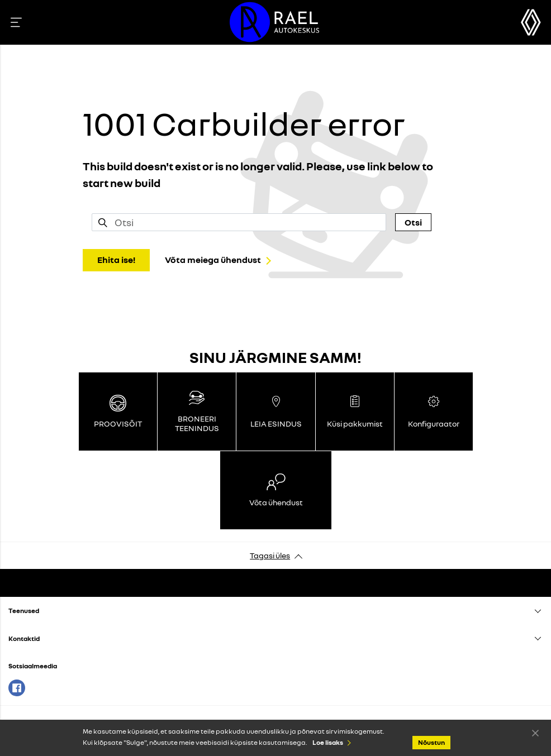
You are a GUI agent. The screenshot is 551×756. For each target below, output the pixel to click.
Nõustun (535, 733)
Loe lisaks (328, 742)
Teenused (24, 611)
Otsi (413, 222)
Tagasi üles (270, 555)
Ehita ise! (116, 260)
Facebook (17, 688)
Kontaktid (24, 638)
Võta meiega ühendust (213, 260)
